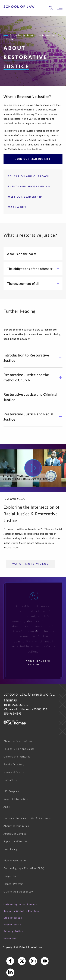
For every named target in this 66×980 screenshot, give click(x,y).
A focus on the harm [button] (33, 254)
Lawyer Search (12, 876)
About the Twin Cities (16, 826)
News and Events (14, 772)
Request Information (16, 799)
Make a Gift (17, 207)
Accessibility (12, 925)
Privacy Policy (13, 931)
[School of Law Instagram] (33, 961)
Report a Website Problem (21, 911)
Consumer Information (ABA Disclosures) (28, 818)
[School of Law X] (22, 961)
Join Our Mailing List (33, 159)
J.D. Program (11, 791)
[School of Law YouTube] (45, 961)
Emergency (11, 938)
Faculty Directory (14, 764)
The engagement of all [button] (33, 283)
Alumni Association (15, 860)
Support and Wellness (16, 841)
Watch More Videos (30, 564)
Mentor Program (13, 884)
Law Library (10, 849)
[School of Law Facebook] (10, 961)
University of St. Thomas (20, 904)
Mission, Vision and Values (19, 749)
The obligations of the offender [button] (33, 269)
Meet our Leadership (25, 197)
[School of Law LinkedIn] (10, 972)
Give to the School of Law (18, 892)
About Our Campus (15, 834)
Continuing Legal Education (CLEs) (24, 868)
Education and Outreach (29, 176)
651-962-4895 (12, 713)
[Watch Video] (33, 468)
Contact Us (10, 780)
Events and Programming (29, 186)
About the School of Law (18, 741)
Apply (7, 807)
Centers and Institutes (17, 757)
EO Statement (13, 918)
